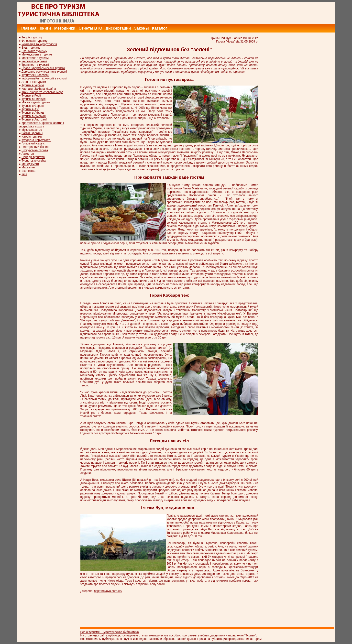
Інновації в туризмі (34, 61)
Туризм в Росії (31, 96)
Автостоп (28, 154)
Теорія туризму (32, 37)
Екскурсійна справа (35, 150)
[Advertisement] (246, 13)
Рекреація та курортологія (39, 44)
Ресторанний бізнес (35, 147)
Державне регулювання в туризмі (44, 72)
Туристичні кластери (35, 75)
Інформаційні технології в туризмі (44, 78)
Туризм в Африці (33, 113)
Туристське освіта (34, 161)
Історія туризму (32, 137)
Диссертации (118, 28)
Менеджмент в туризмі (37, 55)
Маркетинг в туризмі (35, 58)
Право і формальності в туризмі (43, 68)
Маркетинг (29, 167)
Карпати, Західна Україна (39, 89)
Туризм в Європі (33, 106)
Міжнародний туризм (36, 102)
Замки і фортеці (32, 133)
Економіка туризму (34, 51)
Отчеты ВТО (90, 28)
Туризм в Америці (34, 116)
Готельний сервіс (33, 143)
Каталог (160, 28)
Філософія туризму (34, 41)
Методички (65, 28)
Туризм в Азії (30, 109)
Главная (28, 28)
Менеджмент (30, 164)
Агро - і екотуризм (34, 82)
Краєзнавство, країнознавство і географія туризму (42, 125)
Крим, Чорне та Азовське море (42, 92)
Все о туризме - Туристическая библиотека (110, 632)
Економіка (28, 171)
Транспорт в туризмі (35, 65)
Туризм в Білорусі (33, 99)
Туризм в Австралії (34, 120)
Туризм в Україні (33, 85)
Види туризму (31, 48)
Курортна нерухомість (36, 140)
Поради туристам (33, 157)
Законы (142, 28)
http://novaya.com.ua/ (108, 591)
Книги (45, 28)
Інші (24, 174)
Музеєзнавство (32, 130)
